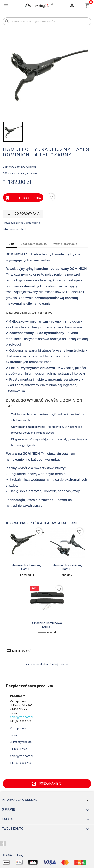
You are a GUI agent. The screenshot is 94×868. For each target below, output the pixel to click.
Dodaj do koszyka (23, 198)
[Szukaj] (47, 21)
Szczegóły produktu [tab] (34, 244)
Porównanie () (47, 784)
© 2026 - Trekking (13, 855)
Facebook (3, 844)
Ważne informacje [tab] (65, 244)
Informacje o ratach (15, 229)
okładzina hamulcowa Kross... (47, 625)
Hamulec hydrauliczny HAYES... (27, 567)
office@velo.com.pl (21, 717)
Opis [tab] (11, 244)
